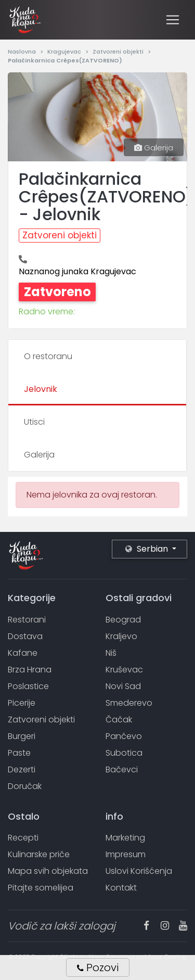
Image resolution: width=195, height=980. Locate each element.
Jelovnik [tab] (41, 389)
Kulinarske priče (39, 854)
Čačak (119, 720)
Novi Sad (123, 686)
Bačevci (122, 769)
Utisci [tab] (34, 422)
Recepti (23, 838)
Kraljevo (121, 636)
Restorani (27, 620)
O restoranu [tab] (48, 356)
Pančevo (124, 736)
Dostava (25, 636)
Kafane (23, 653)
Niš (111, 653)
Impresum (126, 854)
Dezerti (22, 769)
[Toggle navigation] (173, 20)
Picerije (22, 703)
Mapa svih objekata (48, 871)
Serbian (148, 549)
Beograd (123, 620)
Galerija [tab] (39, 455)
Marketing (125, 838)
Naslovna (23, 52)
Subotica (124, 753)
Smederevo (129, 703)
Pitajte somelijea (41, 888)
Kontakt (121, 888)
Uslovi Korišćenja (139, 871)
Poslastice (28, 686)
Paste (19, 753)
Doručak (25, 786)
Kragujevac (65, 52)
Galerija (154, 148)
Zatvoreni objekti (119, 52)
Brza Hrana (30, 670)
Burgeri (22, 736)
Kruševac (124, 670)
